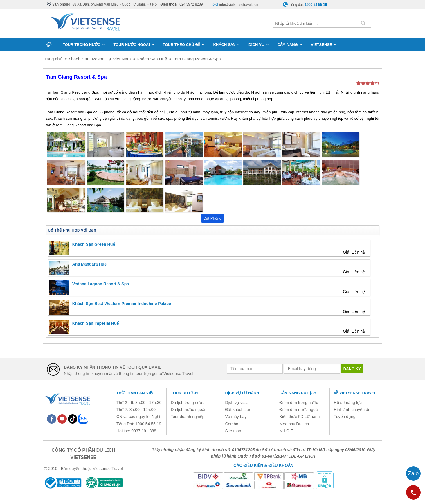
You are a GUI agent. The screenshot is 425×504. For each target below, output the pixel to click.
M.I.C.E (286, 431)
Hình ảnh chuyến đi (351, 410)
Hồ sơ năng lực (348, 403)
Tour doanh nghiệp (188, 417)
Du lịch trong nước (188, 403)
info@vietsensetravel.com (239, 5)
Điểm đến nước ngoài (299, 410)
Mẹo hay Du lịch (294, 424)
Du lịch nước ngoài (188, 410)
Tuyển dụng (345, 417)
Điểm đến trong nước (299, 403)
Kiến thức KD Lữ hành (300, 417)
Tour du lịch (184, 393)
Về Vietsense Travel (355, 393)
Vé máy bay (236, 417)
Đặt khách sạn (238, 410)
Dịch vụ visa (236, 403)
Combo (232, 424)
